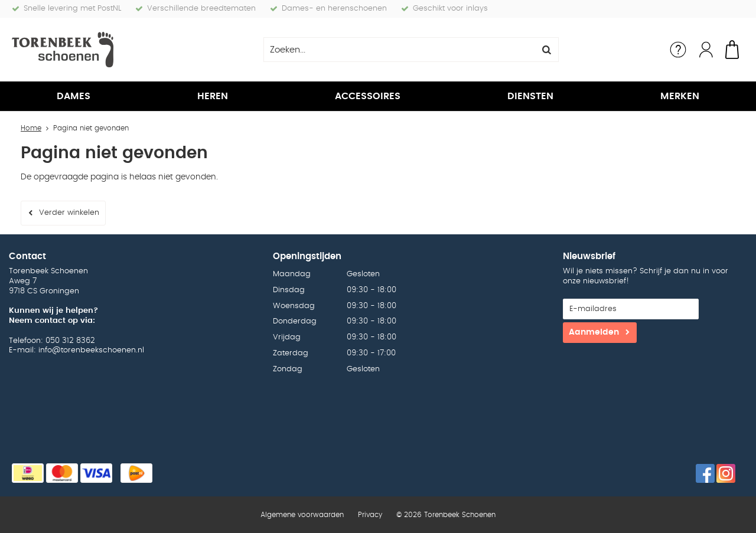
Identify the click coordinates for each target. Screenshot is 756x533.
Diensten (530, 96)
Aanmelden (594, 332)
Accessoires (368, 96)
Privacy (370, 515)
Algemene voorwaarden (302, 515)
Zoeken (546, 50)
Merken (680, 96)
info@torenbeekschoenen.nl (91, 350)
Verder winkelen (69, 213)
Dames (74, 96)
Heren (213, 96)
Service (678, 50)
